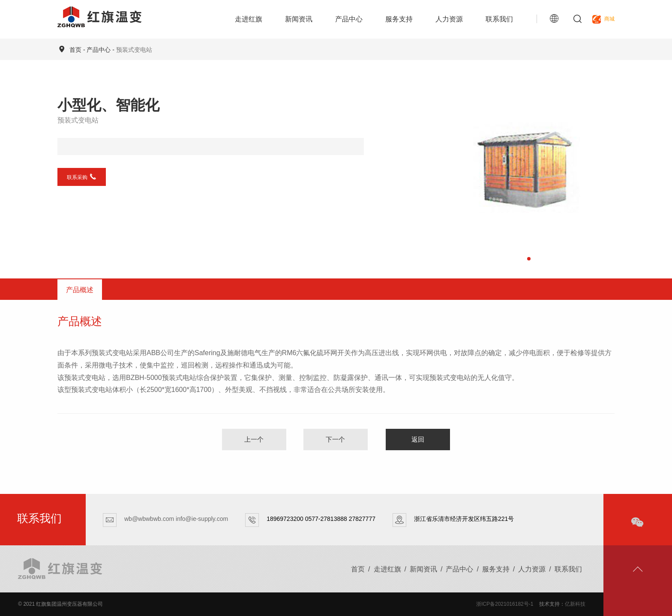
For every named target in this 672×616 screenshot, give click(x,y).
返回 (418, 439)
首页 (75, 50)
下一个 (335, 439)
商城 (603, 19)
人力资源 (449, 19)
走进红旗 (249, 19)
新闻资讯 (299, 19)
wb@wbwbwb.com (149, 519)
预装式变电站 (134, 50)
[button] (529, 259)
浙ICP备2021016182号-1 (505, 604)
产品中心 (349, 19)
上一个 (254, 439)
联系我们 (499, 19)
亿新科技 (575, 604)
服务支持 (399, 19)
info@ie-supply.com (202, 519)
